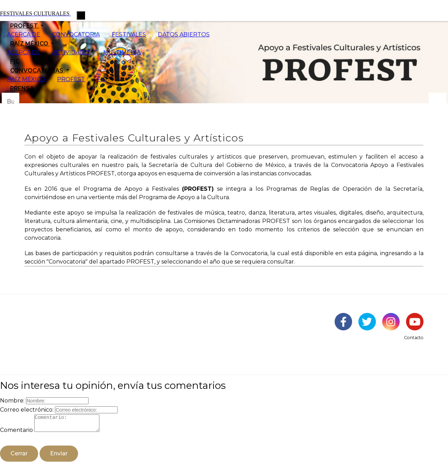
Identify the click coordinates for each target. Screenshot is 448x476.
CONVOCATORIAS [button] (37, 71)
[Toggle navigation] (81, 15)
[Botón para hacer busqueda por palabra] (437, 101)
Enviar (59, 457)
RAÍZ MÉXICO (26, 79)
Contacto (414, 338)
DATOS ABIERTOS (184, 34)
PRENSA (22, 88)
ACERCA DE (24, 34)
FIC (15, 61)
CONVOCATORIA (76, 34)
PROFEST (71, 79)
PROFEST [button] (25, 26)
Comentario (16, 433)
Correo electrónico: (27, 410)
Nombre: (12, 401)
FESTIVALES (129, 34)
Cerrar (19, 457)
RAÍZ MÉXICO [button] (30, 44)
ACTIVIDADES (72, 52)
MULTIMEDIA (122, 52)
